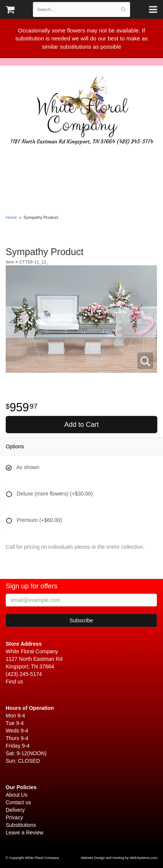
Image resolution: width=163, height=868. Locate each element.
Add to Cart (81, 425)
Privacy (14, 817)
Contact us (18, 802)
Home (11, 217)
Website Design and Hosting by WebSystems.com (119, 858)
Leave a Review (25, 833)
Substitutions (21, 825)
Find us (14, 682)
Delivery (15, 810)
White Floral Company (82, 116)
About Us (17, 795)
